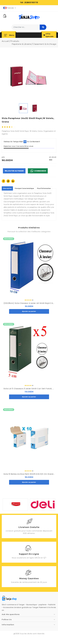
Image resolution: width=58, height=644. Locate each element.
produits (15, 41)
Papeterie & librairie (21, 44)
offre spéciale (49, 35)
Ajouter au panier (14, 171)
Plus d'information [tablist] (44, 188)
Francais (10, 8)
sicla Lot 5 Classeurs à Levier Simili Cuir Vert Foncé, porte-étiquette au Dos (29, 389)
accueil (5, 41)
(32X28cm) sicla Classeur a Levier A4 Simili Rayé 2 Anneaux (29, 303)
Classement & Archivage (45, 44)
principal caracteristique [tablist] (24, 188)
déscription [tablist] (7, 188)
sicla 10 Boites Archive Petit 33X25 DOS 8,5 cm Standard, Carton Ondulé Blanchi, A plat (29, 474)
